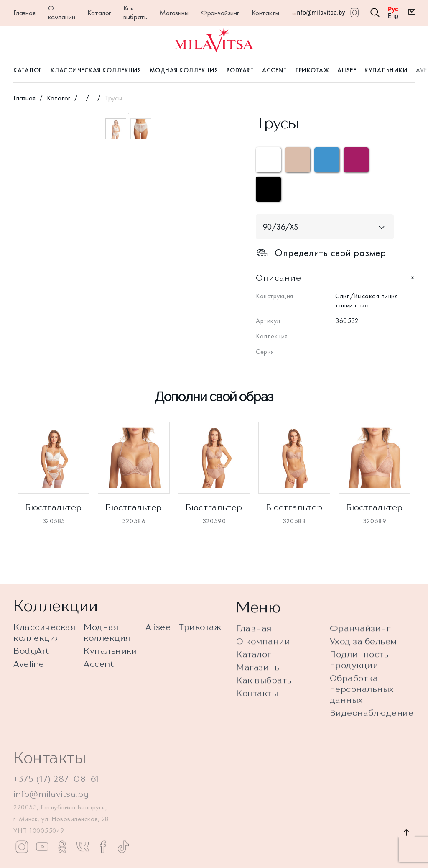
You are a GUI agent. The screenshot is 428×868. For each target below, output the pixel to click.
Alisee (347, 70)
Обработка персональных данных (362, 718)
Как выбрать (135, 12)
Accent (274, 70)
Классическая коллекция (96, 70)
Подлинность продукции (359, 689)
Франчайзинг (220, 13)
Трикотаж (312, 70)
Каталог (99, 13)
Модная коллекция (184, 70)
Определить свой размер (321, 253)
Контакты (265, 13)
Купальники (386, 70)
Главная (24, 13)
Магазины (174, 13)
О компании (62, 12)
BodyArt (240, 70)
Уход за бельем (363, 671)
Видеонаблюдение (372, 742)
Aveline (29, 670)
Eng (393, 16)
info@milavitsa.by (320, 13)
